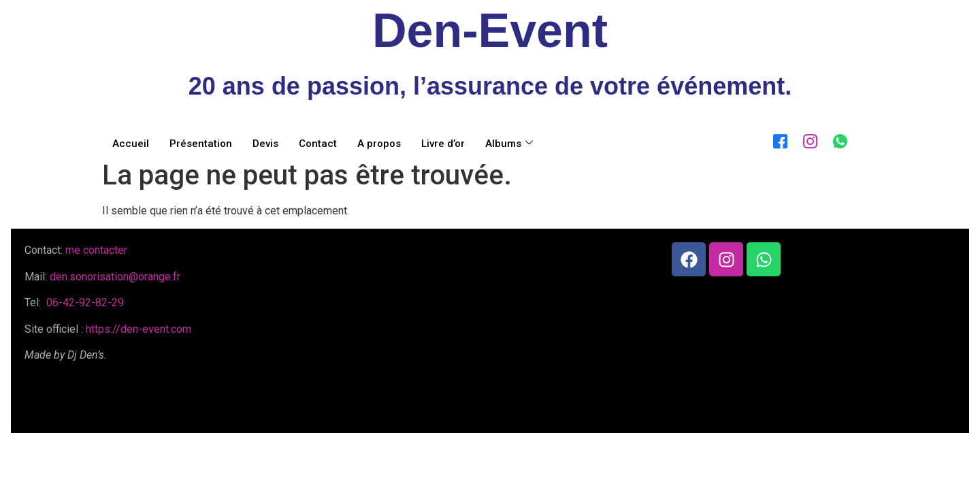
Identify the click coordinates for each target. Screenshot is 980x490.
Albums (509, 144)
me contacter (96, 250)
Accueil (131, 144)
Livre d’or (443, 144)
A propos (379, 144)
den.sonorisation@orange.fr (115, 277)
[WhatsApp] (837, 139)
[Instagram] (807, 139)
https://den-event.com (138, 329)
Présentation (201, 144)
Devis (265, 144)
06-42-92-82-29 (84, 303)
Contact (318, 144)
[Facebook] (777, 139)
